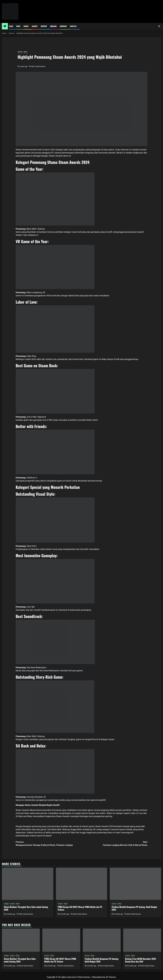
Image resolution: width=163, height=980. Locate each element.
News (18, 26)
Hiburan (63, 26)
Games (26, 26)
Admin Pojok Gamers (38, 66)
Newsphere (98, 977)
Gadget (35, 26)
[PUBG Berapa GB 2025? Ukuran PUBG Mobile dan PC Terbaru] (82, 884)
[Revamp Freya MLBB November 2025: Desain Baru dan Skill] (142, 940)
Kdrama (53, 26)
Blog (11, 26)
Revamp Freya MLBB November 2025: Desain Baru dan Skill (141, 960)
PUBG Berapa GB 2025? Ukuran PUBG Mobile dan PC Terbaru (80, 908)
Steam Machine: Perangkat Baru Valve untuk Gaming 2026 (26, 908)
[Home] (5, 26)
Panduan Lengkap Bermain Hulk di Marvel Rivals (114, 843)
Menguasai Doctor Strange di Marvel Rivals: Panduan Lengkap (49, 843)
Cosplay (73, 26)
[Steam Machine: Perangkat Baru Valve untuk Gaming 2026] (28, 884)
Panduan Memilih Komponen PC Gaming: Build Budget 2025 (134, 908)
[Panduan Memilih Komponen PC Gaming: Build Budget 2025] (135, 884)
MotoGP (44, 26)
